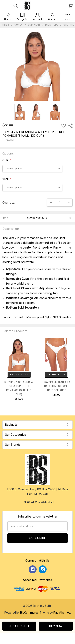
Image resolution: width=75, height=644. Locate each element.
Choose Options (19, 375)
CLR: (7, 160)
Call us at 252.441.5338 (38, 502)
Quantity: (9, 203)
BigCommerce (29, 613)
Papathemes (62, 613)
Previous (4, 371)
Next (71, 371)
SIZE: (7, 179)
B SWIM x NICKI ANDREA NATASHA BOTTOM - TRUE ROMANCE (56, 386)
